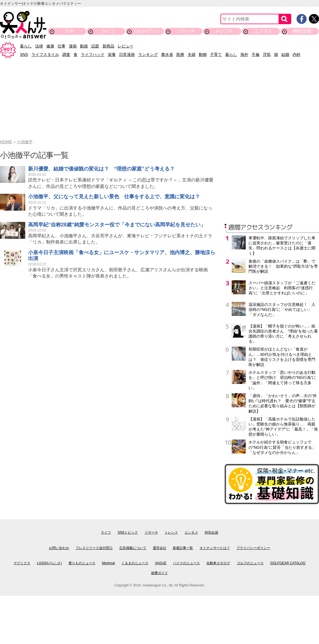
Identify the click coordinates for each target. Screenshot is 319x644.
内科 (297, 54)
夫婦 (192, 54)
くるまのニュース (135, 563)
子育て (216, 54)
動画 (84, 46)
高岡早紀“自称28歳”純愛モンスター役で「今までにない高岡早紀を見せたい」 (117, 225)
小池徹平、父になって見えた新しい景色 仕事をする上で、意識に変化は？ (114, 197)
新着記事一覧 (183, 548)
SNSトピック (147, 31)
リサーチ (186, 31)
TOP (69, 31)
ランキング (148, 54)
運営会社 (159, 548)
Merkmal (108, 563)
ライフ (108, 31)
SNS (24, 54)
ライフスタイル (45, 54)
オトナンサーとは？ (215, 548)
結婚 (285, 54)
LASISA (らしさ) (50, 563)
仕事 (61, 46)
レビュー (126, 46)
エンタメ (263, 31)
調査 (66, 54)
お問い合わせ (59, 548)
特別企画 (302, 31)
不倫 (256, 54)
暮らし (26, 46)
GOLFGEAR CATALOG (288, 563)
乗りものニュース (82, 563)
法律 (39, 46)
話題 (95, 46)
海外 (244, 54)
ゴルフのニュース (250, 563)
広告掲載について (133, 548)
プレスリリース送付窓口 (94, 548)
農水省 (167, 54)
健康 (50, 46)
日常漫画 (127, 54)
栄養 (112, 54)
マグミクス (22, 563)
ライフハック (93, 54)
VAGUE (161, 563)
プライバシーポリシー (253, 548)
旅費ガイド (159, 573)
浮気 (267, 54)
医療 (180, 54)
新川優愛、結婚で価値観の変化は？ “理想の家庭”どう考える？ (101, 169)
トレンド (224, 31)
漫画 (73, 46)
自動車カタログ (218, 563)
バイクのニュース (186, 563)
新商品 (108, 46)
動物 (203, 54)
